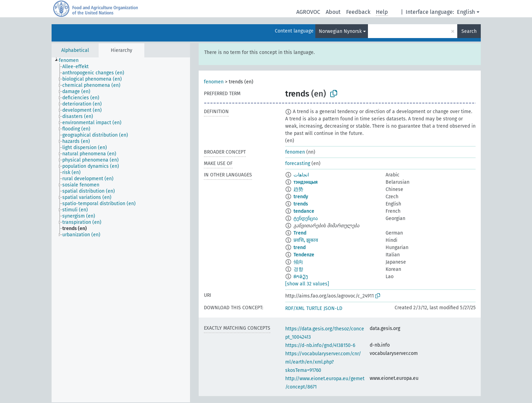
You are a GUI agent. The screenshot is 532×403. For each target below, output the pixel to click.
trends (301, 204)
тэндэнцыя (306, 182)
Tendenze (304, 255)
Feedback (358, 12)
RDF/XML (295, 308)
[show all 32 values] (307, 284)
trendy (301, 197)
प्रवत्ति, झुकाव (306, 240)
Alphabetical (75, 50)
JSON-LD (333, 308)
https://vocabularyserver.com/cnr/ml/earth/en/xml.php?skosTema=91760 (323, 362)
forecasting (298, 163)
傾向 (298, 262)
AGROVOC (308, 12)
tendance (304, 211)
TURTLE (314, 308)
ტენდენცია (306, 218)
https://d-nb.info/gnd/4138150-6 (320, 345)
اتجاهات (301, 175)
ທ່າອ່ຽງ (301, 277)
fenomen (214, 82)
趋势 (298, 189)
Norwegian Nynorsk (340, 31)
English (466, 12)
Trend (300, 233)
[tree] (121, 230)
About (333, 12)
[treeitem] (72, 61)
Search (469, 31)
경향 (298, 269)
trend (300, 248)
